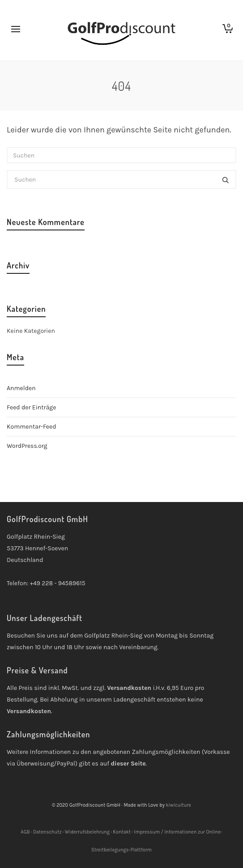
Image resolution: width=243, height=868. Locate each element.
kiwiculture (178, 805)
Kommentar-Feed (32, 427)
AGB (25, 832)
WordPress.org (27, 446)
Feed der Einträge (31, 407)
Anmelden (21, 388)
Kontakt (122, 832)
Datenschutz (47, 832)
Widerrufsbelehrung (87, 832)
